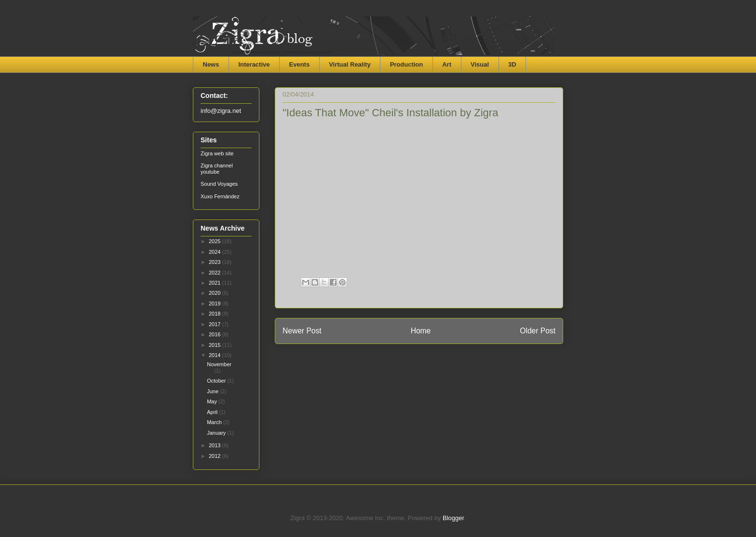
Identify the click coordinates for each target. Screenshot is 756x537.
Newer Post (302, 331)
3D (512, 64)
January (217, 433)
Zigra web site (217, 153)
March (215, 422)
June (213, 391)
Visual (480, 64)
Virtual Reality (350, 64)
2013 (216, 445)
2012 (216, 456)
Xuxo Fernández (220, 196)
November (219, 364)
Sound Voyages (219, 184)
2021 (216, 283)
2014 (216, 355)
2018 (216, 314)
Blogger (453, 518)
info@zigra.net (221, 111)
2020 (216, 293)
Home (421, 331)
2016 (216, 334)
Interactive (254, 64)
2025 (216, 241)
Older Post (538, 331)
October (217, 381)
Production (407, 64)
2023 (216, 262)
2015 (216, 345)
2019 (216, 303)
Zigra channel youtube (217, 169)
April (213, 412)
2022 (216, 273)
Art (447, 64)
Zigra (218, 38)
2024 (216, 252)
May (213, 401)
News (211, 64)
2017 (216, 324)
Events (300, 64)
